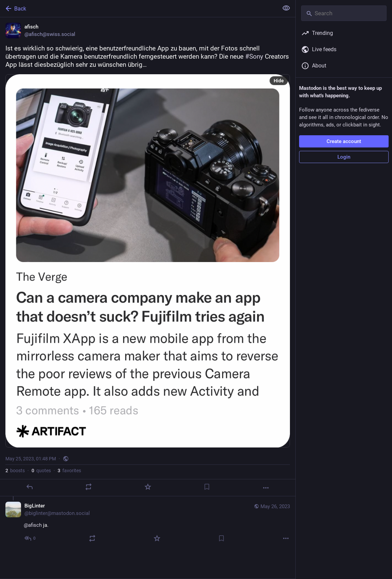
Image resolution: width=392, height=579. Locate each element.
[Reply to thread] (30, 538)
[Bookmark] (207, 487)
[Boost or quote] (89, 487)
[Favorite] (148, 487)
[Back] (139, 8)
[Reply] (30, 487)
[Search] (344, 13)
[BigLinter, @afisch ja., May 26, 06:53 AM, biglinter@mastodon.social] (148, 523)
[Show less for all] (286, 8)
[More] (266, 488)
